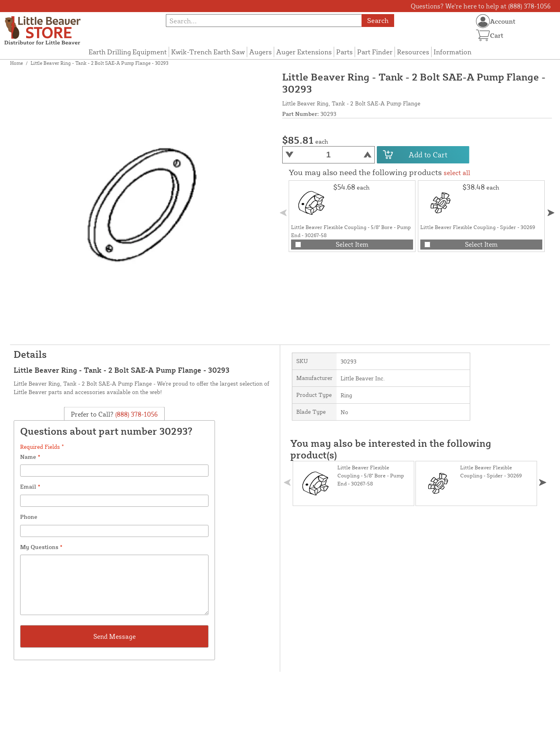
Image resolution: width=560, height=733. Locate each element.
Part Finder (375, 52)
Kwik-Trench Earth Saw (208, 52)
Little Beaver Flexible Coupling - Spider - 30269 (478, 227)
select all (457, 173)
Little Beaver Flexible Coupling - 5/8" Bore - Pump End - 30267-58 (371, 475)
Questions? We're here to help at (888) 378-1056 (481, 6)
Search (378, 20)
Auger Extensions (304, 52)
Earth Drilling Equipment (128, 52)
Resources (413, 52)
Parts (344, 52)
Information (453, 52)
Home (17, 63)
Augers (260, 52)
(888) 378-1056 (136, 414)
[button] (551, 213)
